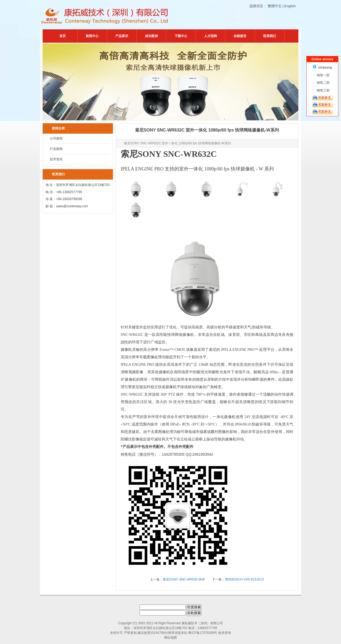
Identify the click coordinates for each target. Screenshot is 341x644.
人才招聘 (210, 36)
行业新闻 (56, 149)
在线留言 (240, 36)
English (290, 6)
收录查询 (225, 633)
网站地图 (170, 638)
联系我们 (270, 36)
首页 (63, 36)
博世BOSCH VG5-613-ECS (244, 579)
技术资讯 (56, 159)
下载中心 (181, 36)
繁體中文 (275, 6)
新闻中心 (92, 36)
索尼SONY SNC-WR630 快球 (184, 579)
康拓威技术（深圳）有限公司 (202, 623)
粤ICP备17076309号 (203, 633)
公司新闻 (56, 138)
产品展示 (122, 36)
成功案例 (151, 36)
